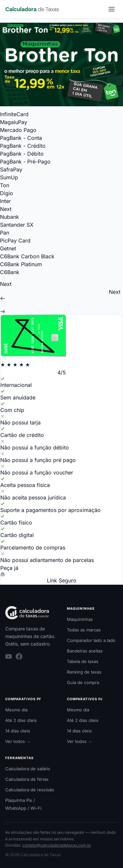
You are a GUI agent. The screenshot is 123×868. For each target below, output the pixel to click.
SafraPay (11, 169)
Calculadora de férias (27, 779)
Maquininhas (80, 619)
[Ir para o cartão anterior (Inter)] (61, 298)
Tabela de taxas (83, 661)
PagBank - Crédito (23, 146)
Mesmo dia (16, 710)
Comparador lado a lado (91, 640)
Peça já (9, 568)
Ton (5, 185)
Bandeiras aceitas (85, 651)
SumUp (9, 177)
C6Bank (10, 272)
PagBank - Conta (21, 138)
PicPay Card (15, 241)
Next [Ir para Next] (115, 292)
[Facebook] (19, 656)
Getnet (8, 248)
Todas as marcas (84, 630)
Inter (5, 201)
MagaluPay (14, 122)
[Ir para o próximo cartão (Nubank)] (61, 312)
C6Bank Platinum (21, 264)
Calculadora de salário (28, 769)
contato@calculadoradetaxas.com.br (57, 845)
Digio (7, 193)
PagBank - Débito (22, 154)
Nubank (10, 217)
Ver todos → (18, 741)
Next (6, 209)
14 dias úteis (18, 731)
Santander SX (17, 225)
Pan (5, 233)
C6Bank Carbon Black (27, 256)
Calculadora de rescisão (30, 790)
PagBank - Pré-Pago (25, 162)
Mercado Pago (18, 130)
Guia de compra (83, 682)
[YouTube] (9, 656)
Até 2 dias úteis (21, 720)
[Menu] (112, 9)
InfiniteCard (14, 114)
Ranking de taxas (84, 672)
